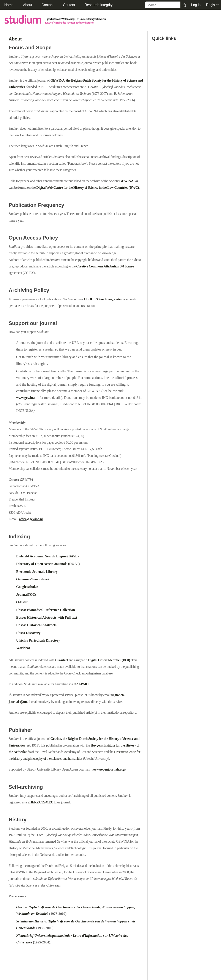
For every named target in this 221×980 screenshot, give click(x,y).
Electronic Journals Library (37, 572)
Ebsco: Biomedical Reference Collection (46, 610)
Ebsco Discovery (28, 633)
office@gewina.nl (31, 519)
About (28, 5)
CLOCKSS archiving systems (104, 299)
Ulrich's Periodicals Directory (38, 640)
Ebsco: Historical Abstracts (36, 625)
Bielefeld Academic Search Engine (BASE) (47, 556)
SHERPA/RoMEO (41, 802)
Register (212, 5)
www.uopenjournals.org (108, 769)
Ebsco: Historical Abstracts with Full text (47, 617)
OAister (22, 602)
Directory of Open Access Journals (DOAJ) (48, 564)
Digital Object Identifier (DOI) (109, 660)
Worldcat (23, 648)
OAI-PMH (81, 684)
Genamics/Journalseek (33, 579)
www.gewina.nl (27, 398)
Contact (48, 5)
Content (69, 5)
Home (9, 5)
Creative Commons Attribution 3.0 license (105, 266)
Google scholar (27, 587)
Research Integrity (99, 5)
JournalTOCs (26, 595)
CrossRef (62, 660)
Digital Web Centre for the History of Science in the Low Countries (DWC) (88, 187)
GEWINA (126, 181)
